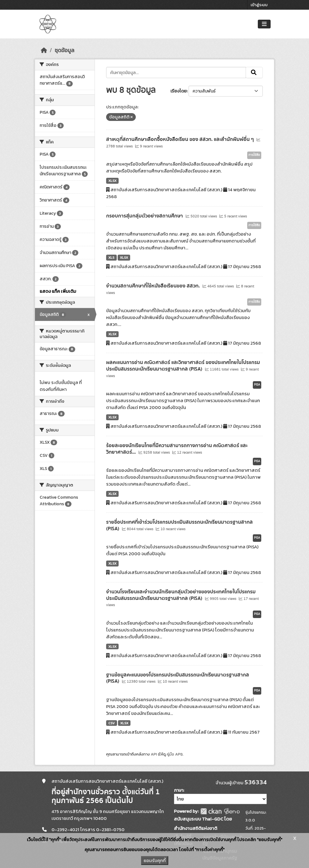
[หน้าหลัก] (44, 50)
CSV (112, 723)
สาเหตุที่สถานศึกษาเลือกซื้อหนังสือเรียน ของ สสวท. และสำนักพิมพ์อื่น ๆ (181, 139)
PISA (257, 385)
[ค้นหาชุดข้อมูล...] (176, 72)
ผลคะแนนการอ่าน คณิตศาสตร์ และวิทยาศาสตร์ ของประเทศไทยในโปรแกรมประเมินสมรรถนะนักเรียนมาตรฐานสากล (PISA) (183, 366)
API (154, 754)
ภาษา (179, 790)
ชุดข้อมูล (64, 50)
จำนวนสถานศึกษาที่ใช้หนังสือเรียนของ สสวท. (154, 286)
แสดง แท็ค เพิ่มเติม (58, 291)
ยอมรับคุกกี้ (155, 861)
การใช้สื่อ (254, 155)
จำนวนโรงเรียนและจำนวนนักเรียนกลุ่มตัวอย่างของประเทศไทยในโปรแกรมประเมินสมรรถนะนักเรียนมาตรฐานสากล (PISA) (181, 595)
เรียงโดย (179, 91)
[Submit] (254, 72)
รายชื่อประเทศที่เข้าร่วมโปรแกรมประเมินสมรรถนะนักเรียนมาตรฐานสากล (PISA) (179, 525)
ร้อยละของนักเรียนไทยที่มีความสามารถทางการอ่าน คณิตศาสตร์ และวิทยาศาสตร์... (177, 449)
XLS (111, 257)
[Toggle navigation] (264, 24)
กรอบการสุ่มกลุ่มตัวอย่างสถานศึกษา (145, 216)
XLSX (112, 181)
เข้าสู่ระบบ (259, 5)
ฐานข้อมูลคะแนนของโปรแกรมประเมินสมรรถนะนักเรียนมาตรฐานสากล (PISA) (178, 678)
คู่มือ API (174, 754)
